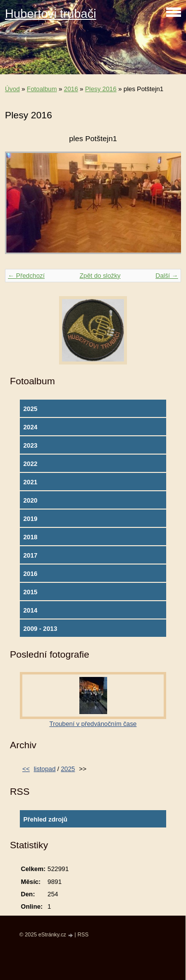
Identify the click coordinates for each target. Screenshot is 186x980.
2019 (30, 519)
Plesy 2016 (101, 89)
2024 (30, 427)
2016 (71, 89)
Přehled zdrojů (45, 819)
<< (26, 769)
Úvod (12, 89)
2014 (30, 610)
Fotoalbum (42, 89)
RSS (83, 934)
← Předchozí (26, 276)
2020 (30, 500)
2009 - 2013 (40, 629)
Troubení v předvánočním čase (93, 724)
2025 (30, 409)
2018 (30, 537)
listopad (45, 769)
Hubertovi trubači (51, 14)
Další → (167, 276)
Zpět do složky (100, 276)
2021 (30, 482)
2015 (30, 592)
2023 (30, 445)
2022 (30, 464)
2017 (30, 555)
